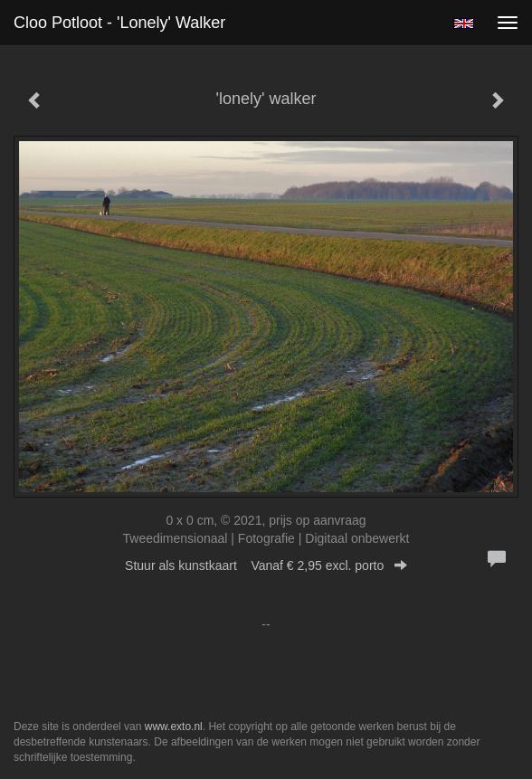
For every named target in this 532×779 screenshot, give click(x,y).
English (464, 24)
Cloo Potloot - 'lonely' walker (119, 23)
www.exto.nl (174, 727)
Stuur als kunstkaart (266, 565)
